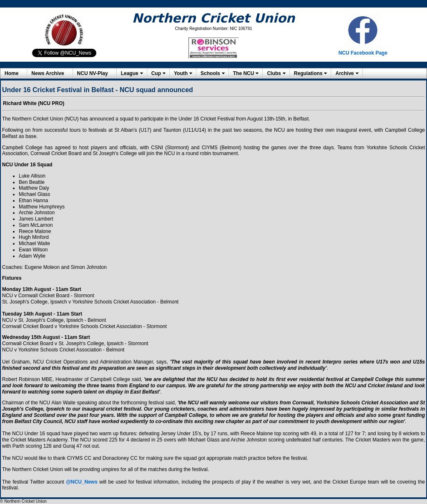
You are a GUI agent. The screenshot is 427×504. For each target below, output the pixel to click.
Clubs (274, 73)
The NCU (244, 73)
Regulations (308, 73)
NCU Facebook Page (363, 53)
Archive (344, 73)
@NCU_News (82, 482)
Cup (156, 73)
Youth (181, 73)
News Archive (48, 73)
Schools (210, 73)
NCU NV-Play (93, 73)
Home (11, 73)
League (130, 73)
